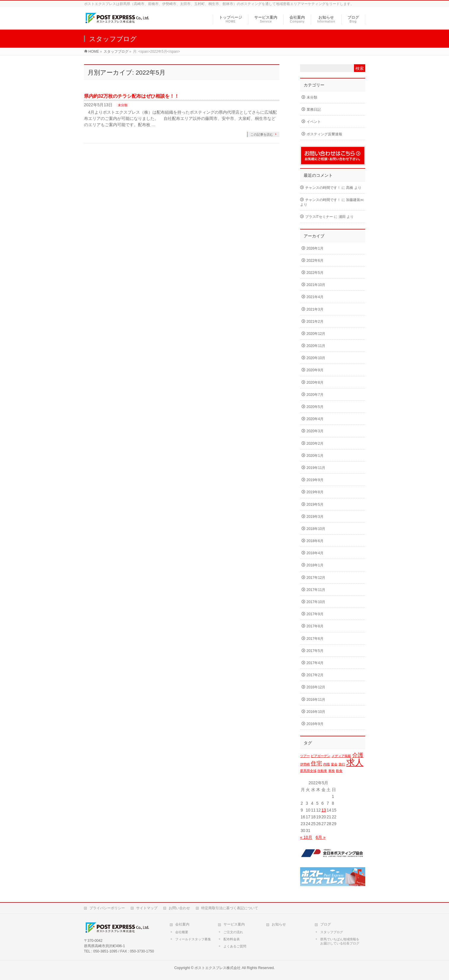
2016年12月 (316, 687)
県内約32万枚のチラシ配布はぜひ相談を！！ (132, 96)
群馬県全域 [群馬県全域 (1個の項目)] (308, 771)
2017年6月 (315, 639)
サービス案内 (234, 924)
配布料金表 (232, 939)
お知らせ (279, 924)
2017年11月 (316, 590)
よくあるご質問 (235, 946)
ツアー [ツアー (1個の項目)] (305, 756)
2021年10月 (316, 285)
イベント (314, 122)
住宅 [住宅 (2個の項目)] (316, 763)
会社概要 (182, 932)
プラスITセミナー (319, 217)
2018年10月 (316, 529)
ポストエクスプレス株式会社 (218, 968)
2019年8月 (315, 492)
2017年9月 (315, 614)
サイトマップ (147, 908)
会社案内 (182, 924)
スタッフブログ (332, 932)
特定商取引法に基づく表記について (230, 908)
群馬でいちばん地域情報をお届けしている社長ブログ (340, 941)
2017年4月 (315, 663)
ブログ (326, 924)
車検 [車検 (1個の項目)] (331, 771)
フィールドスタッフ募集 (193, 939)
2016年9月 (315, 724)
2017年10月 (316, 602)
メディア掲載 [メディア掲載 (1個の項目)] (341, 756)
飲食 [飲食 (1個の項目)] (339, 771)
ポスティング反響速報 (324, 134)
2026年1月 (315, 248)
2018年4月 (315, 553)
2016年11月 (316, 700)
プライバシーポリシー (107, 908)
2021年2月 (315, 322)
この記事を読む (262, 134)
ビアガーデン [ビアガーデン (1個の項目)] (321, 756)
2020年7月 (315, 395)
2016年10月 (316, 712)
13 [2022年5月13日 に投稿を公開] (324, 810)
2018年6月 (315, 541)
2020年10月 (316, 358)
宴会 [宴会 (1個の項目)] (334, 764)
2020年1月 (315, 456)
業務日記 (314, 110)
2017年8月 (315, 626)
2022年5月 (315, 273)
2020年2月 (315, 444)
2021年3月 (315, 309)
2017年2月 (315, 675)
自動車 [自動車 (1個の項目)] (322, 771)
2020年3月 (315, 431)
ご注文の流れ (233, 932)
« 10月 (306, 837)
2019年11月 (316, 468)
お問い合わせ (179, 908)
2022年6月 (315, 261)
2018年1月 (315, 565)
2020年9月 (315, 370)
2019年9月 (315, 480)
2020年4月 (315, 419)
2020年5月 (315, 407)
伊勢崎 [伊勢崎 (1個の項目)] (305, 764)
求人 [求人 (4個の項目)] (355, 762)
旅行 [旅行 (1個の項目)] (342, 764)
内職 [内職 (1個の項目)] (326, 764)
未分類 (123, 105)
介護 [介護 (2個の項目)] (358, 755)
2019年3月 (315, 517)
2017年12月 (316, 578)
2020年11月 (316, 346)
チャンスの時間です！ (323, 188)
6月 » (320, 837)
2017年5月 (315, 651)
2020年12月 (316, 334)
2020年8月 (315, 383)
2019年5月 (315, 505)
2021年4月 (315, 297)
